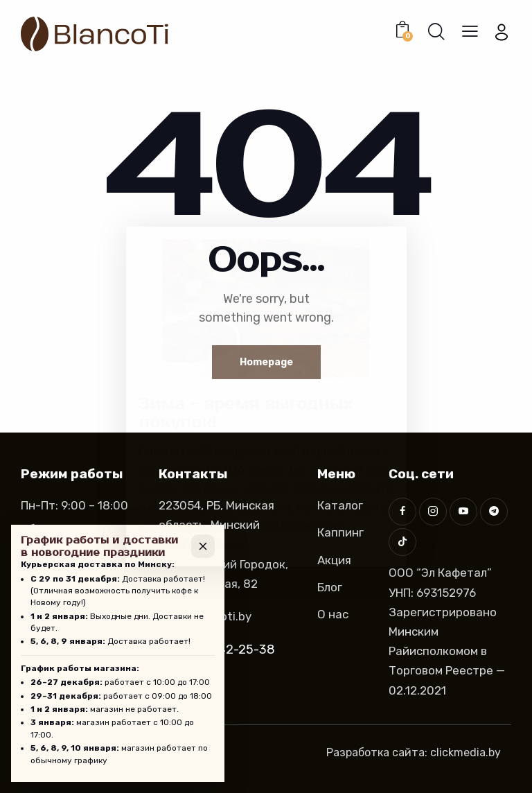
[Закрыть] (203, 546)
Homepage (266, 362)
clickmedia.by (465, 752)
